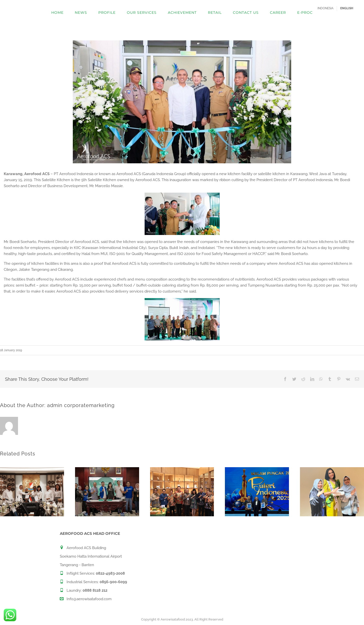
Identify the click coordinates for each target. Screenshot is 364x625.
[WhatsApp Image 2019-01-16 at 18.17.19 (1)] (182, 102)
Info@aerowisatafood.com (89, 599)
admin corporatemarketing (81, 405)
